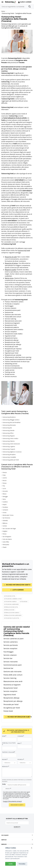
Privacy (8, 789)
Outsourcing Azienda (8, 430)
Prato (4, 475)
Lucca (4, 488)
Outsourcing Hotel (8, 13)
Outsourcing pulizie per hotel (11, 460)
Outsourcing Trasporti (9, 449)
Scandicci (5, 502)
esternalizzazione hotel (11, 607)
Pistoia (4, 483)
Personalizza (22, 864)
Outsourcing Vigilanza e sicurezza (12, 452)
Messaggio (6, 766)
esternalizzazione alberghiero (13, 615)
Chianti (4, 547)
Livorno (5, 478)
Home (3, 11)
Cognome (21, 736)
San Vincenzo (6, 518)
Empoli (4, 504)
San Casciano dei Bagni (9, 529)
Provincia (21, 759)
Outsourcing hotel (10, 596)
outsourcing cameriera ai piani (13, 599)
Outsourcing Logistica (9, 446)
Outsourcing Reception (9, 454)
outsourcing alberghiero (11, 604)
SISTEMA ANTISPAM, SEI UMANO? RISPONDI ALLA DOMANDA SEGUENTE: (17, 781)
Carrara (5, 526)
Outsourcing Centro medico (10, 438)
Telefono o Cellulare (9, 752)
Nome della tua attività (9, 744)
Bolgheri (5, 531)
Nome (4, 736)
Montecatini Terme (8, 515)
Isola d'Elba (6, 542)
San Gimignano (7, 537)
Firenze (5, 472)
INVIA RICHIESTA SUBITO (17, 805)
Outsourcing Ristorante (9, 425)
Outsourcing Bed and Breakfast (12, 422)
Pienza (4, 534)
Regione (5, 759)
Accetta (11, 864)
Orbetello (5, 521)
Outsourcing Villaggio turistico (11, 420)
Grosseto (5, 491)
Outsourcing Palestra (9, 441)
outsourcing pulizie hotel (12, 618)
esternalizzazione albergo (12, 613)
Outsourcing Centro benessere (11, 444)
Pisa (4, 486)
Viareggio (5, 496)
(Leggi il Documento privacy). (12, 801)
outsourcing (24, 602)
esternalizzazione (9, 610)
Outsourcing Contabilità (9, 457)
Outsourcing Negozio (9, 436)
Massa (4, 494)
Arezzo (5, 480)
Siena (4, 499)
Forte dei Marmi (7, 539)
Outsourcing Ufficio (8, 433)
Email (20, 743)
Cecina (4, 512)
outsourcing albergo (10, 602)
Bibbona (5, 523)
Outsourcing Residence (9, 417)
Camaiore (5, 510)
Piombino (5, 507)
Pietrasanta (6, 545)
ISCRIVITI (17, 827)
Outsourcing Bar (7, 428)
